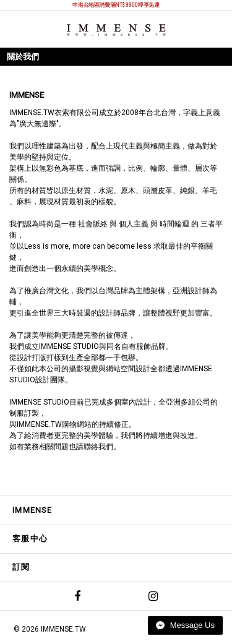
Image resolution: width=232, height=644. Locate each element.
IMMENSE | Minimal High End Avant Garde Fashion (116, 30)
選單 (16, 28)
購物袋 (217, 28)
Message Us (185, 625)
